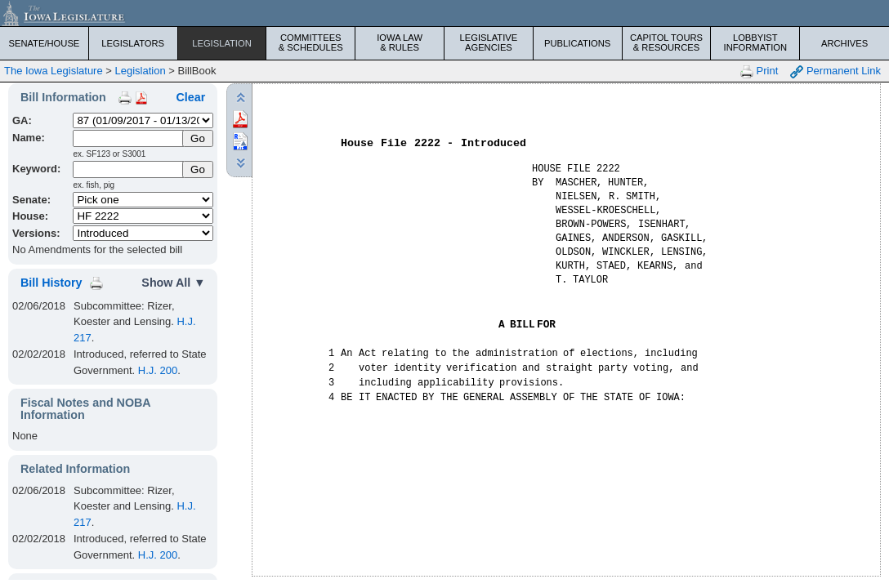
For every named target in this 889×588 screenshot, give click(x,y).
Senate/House (44, 43)
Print (759, 71)
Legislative (489, 42)
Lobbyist (755, 42)
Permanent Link (835, 71)
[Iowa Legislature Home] (444, 13)
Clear (191, 97)
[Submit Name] (198, 138)
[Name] (128, 138)
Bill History (51, 283)
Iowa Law (400, 42)
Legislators (133, 43)
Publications (577, 43)
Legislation (222, 43)
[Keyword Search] (128, 169)
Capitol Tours (667, 42)
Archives (844, 43)
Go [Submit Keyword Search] (198, 169)
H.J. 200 (158, 370)
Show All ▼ (173, 283)
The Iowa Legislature (54, 71)
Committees (310, 42)
